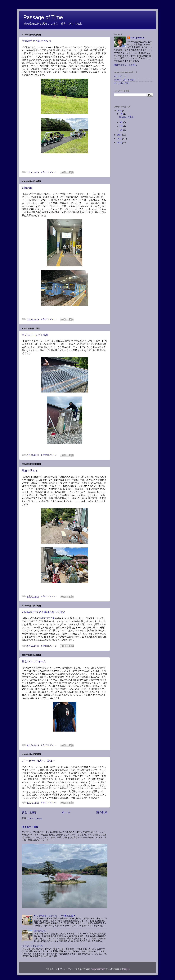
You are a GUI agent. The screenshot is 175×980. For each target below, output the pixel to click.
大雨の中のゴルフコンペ (37, 41)
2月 (121, 126)
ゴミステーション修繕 (35, 335)
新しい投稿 (29, 812)
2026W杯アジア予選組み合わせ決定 (43, 612)
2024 (120, 139)
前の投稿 (102, 812)
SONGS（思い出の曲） (125, 80)
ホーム (66, 812)
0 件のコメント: (49, 172)
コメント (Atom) (35, 818)
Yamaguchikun (137, 38)
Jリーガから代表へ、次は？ (39, 761)
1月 (121, 130)
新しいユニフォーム (34, 661)
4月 (121, 114)
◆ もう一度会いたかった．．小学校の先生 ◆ (55, 916)
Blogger (126, 969)
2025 (120, 135)
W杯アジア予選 (47, 618)
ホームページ (120, 76)
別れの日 (27, 188)
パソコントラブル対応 (32, 946)
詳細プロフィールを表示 (125, 65)
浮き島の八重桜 (30, 827)
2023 (120, 143)
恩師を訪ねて (30, 471)
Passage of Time (43, 17)
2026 (120, 111)
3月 (121, 122)
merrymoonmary (98, 969)
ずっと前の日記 (121, 83)
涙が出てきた (40, 931)
